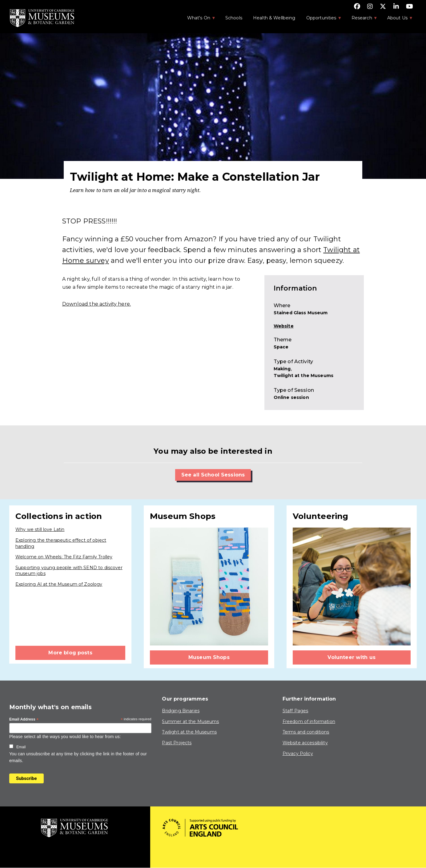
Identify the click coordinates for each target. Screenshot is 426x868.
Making (282, 369)
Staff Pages (295, 711)
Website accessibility (305, 743)
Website (284, 326)
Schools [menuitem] (234, 18)
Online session (291, 397)
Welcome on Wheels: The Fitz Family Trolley (64, 557)
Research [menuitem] (361, 20)
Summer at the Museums (190, 721)
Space (281, 347)
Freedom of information (309, 721)
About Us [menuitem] (397, 20)
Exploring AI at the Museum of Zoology (59, 584)
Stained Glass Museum (301, 313)
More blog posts (70, 653)
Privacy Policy (298, 753)
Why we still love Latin (40, 529)
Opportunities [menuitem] (321, 20)
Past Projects (177, 743)
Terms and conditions (306, 732)
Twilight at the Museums (303, 376)
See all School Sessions (213, 475)
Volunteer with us (352, 657)
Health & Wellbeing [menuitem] (274, 18)
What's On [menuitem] (198, 20)
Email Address (24, 720)
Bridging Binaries (181, 711)
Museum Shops (209, 657)
